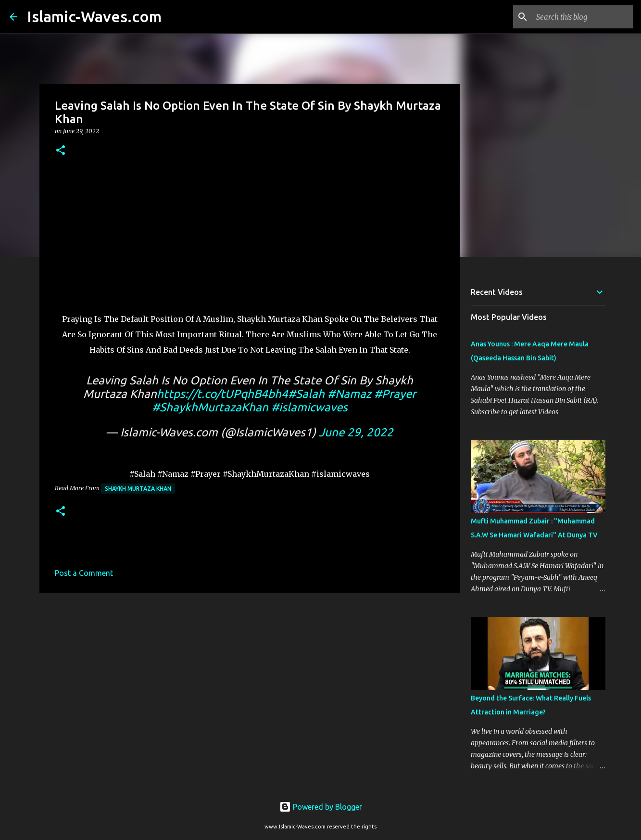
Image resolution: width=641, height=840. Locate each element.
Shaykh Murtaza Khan (138, 489)
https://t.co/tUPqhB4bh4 (222, 394)
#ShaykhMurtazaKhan (210, 407)
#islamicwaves (309, 407)
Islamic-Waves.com (94, 16)
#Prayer (395, 394)
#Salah (306, 394)
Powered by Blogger (321, 807)
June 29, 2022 (356, 432)
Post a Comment (84, 573)
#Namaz (349, 394)
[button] (61, 151)
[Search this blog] (583, 17)
